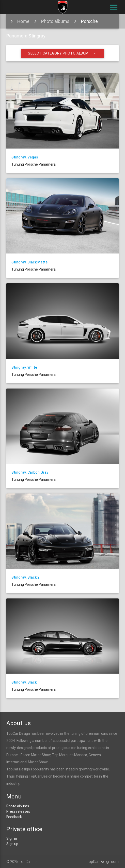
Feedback (14, 817)
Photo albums (55, 21)
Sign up (12, 844)
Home (23, 21)
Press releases (18, 811)
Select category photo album (63, 53)
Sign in (12, 838)
